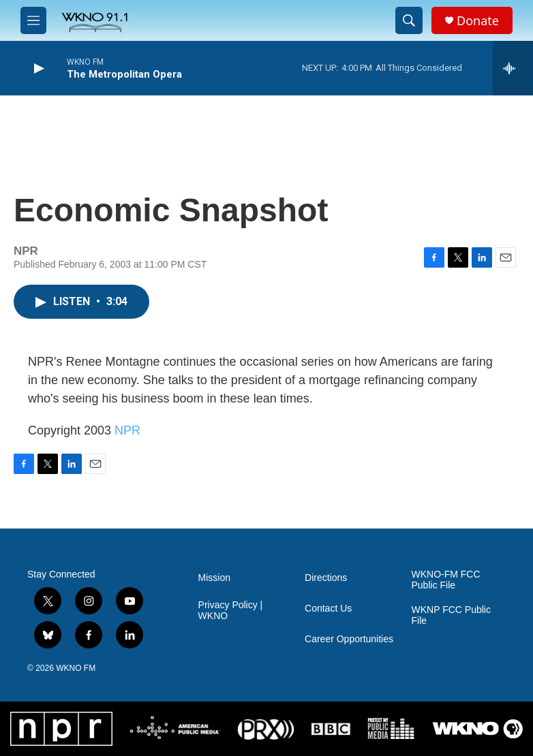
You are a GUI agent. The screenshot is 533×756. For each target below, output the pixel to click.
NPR (127, 430)
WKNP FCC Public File (451, 615)
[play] (37, 68)
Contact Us (328, 609)
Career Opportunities (349, 639)
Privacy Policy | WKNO (231, 611)
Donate (478, 21)
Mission (214, 578)
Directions (326, 578)
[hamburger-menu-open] (33, 20)
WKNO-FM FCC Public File (446, 580)
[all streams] (513, 68)
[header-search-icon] (409, 20)
